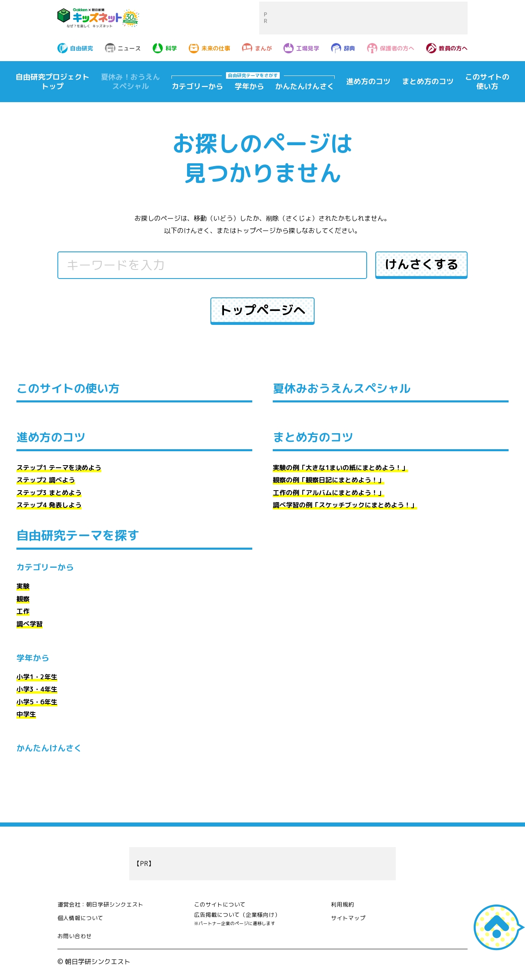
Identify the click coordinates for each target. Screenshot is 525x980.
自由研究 (82, 48)
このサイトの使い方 (487, 82)
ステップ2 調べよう (46, 480)
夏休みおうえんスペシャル (347, 388)
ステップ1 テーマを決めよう (59, 468)
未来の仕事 (216, 48)
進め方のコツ (368, 81)
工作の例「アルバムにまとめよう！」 (329, 493)
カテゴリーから (197, 87)
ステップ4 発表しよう (49, 505)
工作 (23, 611)
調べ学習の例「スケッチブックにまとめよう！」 (345, 505)
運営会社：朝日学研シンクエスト (107, 903)
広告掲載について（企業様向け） (243, 922)
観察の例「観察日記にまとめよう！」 (329, 480)
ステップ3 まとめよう (49, 493)
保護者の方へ (397, 48)
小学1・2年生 (37, 677)
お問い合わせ (77, 940)
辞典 (349, 48)
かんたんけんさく (305, 87)
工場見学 (308, 48)
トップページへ (262, 310)
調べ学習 (30, 624)
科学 (171, 48)
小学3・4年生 (37, 689)
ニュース (129, 48)
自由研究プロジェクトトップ (52, 82)
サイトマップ (351, 916)
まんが (263, 48)
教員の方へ (453, 48)
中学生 (26, 714)
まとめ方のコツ (428, 81)
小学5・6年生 (37, 702)
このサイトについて (224, 903)
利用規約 (344, 903)
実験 (23, 586)
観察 (23, 599)
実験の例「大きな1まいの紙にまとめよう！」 (340, 468)
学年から (249, 87)
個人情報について (84, 916)
